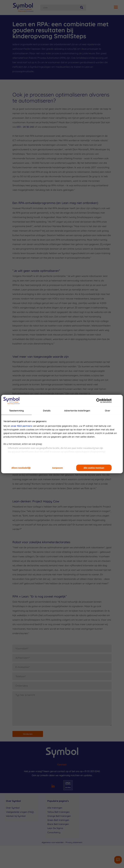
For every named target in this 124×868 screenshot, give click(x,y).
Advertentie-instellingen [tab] (77, 411)
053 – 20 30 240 (25, 127)
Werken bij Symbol (16, 816)
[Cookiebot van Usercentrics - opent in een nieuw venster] (98, 401)
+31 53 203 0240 (92, 771)
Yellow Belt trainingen (58, 812)
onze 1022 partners (22, 426)
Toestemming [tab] (16, 411)
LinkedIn (44, 775)
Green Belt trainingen (58, 820)
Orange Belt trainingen (59, 816)
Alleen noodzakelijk (21, 468)
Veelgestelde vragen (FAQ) (20, 812)
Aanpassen (58, 468)
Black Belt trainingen (58, 824)
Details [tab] (47, 411)
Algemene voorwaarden (53, 842)
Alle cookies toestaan (94, 468)
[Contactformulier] (118, 860)
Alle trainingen (55, 808)
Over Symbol (13, 808)
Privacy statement (74, 842)
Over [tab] (108, 411)
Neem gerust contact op (56, 771)
